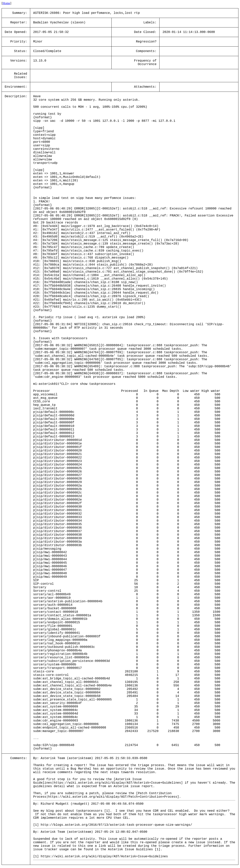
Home (6, 3)
